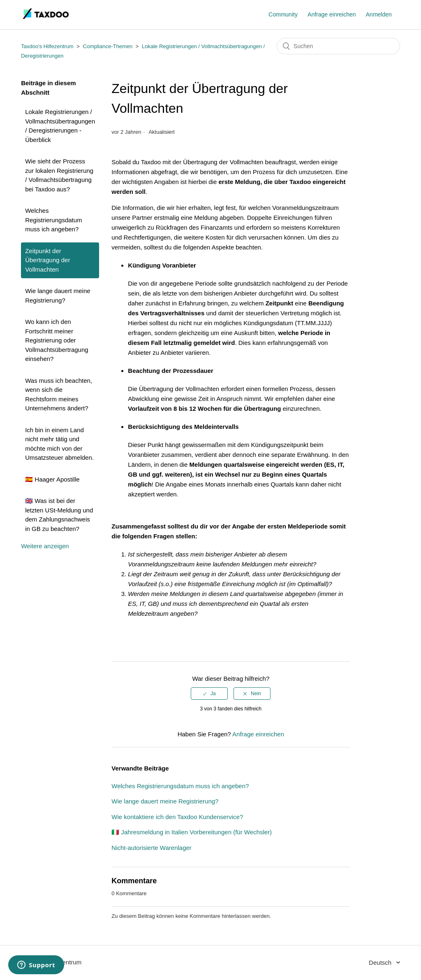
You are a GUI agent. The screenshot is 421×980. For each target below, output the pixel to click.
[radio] (209, 694)
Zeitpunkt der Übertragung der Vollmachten (47, 260)
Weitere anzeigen (45, 546)
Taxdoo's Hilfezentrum (47, 46)
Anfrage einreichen (332, 14)
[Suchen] (338, 46)
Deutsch (381, 963)
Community (283, 14)
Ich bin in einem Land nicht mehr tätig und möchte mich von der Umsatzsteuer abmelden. (59, 444)
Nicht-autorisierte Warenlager (152, 848)
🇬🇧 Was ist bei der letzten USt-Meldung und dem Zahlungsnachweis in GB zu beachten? (59, 515)
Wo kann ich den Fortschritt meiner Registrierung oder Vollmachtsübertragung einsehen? (57, 340)
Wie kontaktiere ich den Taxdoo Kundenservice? (177, 817)
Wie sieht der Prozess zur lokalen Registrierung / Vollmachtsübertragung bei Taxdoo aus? (59, 175)
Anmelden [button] (379, 14)
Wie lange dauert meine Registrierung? (58, 296)
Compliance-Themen (108, 46)
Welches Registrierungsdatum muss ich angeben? (53, 220)
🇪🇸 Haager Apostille (52, 479)
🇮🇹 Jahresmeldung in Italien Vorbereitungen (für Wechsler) (192, 832)
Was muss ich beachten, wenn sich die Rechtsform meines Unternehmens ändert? (59, 395)
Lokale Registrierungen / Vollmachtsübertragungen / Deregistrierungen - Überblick (60, 126)
